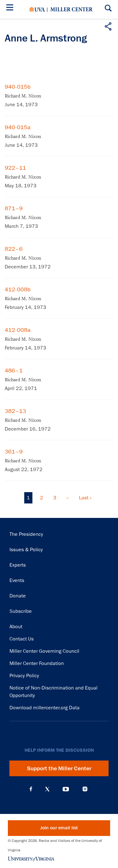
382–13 (15, 411)
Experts (18, 565)
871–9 (14, 208)
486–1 (14, 371)
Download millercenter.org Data (45, 708)
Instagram (85, 789)
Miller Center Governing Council (44, 651)
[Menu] (11, 8)
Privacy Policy (24, 676)
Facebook (31, 789)
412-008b (18, 289)
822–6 (14, 249)
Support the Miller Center (59, 768)
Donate (18, 596)
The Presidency (26, 534)
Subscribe (21, 611)
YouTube (66, 789)
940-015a (18, 127)
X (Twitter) (47, 789)
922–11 (15, 168)
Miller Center (71, 9)
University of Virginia (37, 9)
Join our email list (59, 828)
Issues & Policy (26, 550)
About (16, 627)
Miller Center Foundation (37, 663)
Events (17, 580)
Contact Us (22, 639)
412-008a (18, 330)
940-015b (18, 87)
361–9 (14, 452)
